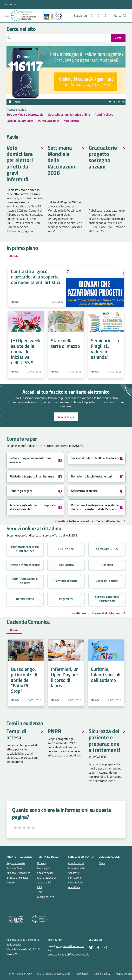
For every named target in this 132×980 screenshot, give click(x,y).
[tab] (110, 102)
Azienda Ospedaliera (18, 873)
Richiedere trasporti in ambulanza (32, 476)
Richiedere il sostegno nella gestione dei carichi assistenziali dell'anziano (95, 507)
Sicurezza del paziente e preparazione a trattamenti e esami (104, 744)
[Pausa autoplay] (14, 102)
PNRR (54, 732)
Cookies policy (45, 873)
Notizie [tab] (14, 256)
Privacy (42, 863)
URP (40, 887)
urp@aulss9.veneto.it (70, 946)
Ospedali (107, 565)
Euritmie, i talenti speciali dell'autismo (106, 675)
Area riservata (76, 868)
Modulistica (71, 121)
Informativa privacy (21, 973)
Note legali (44, 868)
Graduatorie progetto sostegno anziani (103, 157)
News (15, 302)
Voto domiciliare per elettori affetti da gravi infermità (20, 164)
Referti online (25, 599)
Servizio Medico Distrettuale (25, 115)
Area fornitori (76, 863)
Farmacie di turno (66, 581)
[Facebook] (90, 16)
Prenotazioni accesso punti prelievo (25, 549)
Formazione (75, 878)
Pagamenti (66, 599)
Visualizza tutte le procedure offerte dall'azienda (87, 521)
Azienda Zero (14, 868)
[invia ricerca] (118, 38)
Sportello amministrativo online (69, 115)
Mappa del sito (46, 897)
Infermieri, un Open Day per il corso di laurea (65, 677)
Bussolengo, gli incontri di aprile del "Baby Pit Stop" (24, 680)
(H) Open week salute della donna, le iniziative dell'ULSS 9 (26, 351)
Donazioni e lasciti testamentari (91, 476)
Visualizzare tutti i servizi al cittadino (95, 613)
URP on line (66, 549)
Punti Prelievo (104, 115)
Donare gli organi (21, 491)
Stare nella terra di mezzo (65, 343)
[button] (12, 4)
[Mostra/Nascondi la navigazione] (7, 15)
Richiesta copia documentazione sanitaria (30, 460)
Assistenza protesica (84, 491)
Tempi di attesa (16, 735)
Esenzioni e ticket (107, 581)
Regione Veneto (16, 863)
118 (40, 892)
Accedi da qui (66, 417)
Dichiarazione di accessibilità (54, 973)
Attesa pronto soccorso (25, 565)
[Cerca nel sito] (125, 16)
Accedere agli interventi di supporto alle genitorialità (33, 507)
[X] (104, 16)
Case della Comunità (20, 121)
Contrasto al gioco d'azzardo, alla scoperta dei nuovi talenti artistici (35, 277)
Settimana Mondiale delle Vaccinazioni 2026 (62, 161)
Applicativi (74, 873)
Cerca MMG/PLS (107, 549)
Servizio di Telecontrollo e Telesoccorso (97, 458)
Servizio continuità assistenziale (107, 599)
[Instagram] (97, 16)
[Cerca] (59, 38)
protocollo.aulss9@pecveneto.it (68, 954)
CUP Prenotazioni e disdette (25, 581)
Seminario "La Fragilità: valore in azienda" (105, 349)
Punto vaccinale (48, 121)
